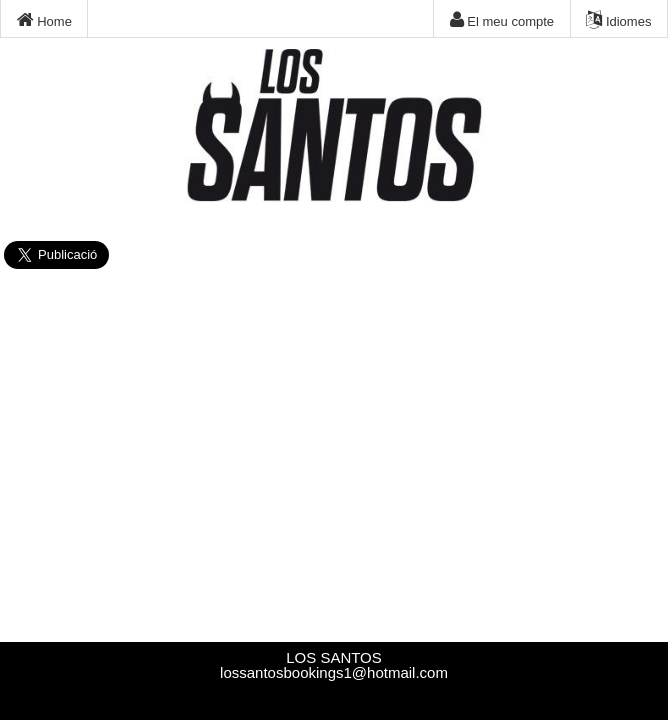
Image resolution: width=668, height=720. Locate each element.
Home (44, 20)
